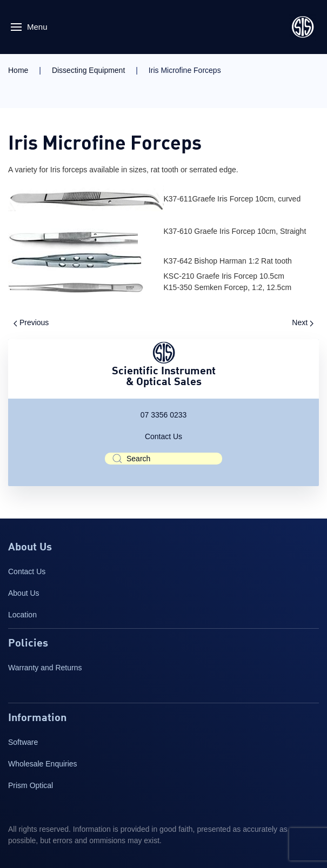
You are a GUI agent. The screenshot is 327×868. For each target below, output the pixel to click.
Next (303, 322)
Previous (31, 322)
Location (22, 615)
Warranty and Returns (45, 668)
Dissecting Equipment (88, 70)
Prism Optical (31, 785)
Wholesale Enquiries (43, 764)
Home (18, 70)
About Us (24, 593)
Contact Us (163, 436)
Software (23, 742)
